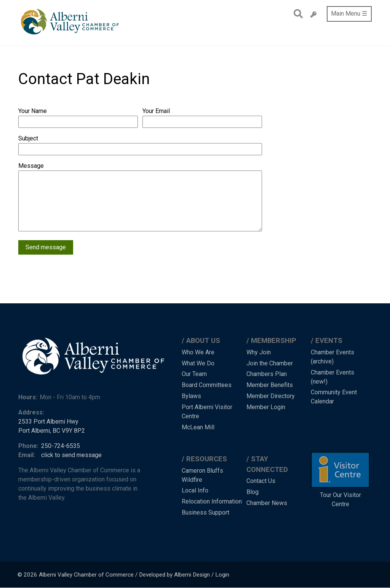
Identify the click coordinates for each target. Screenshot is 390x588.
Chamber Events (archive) (332, 357)
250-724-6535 (61, 446)
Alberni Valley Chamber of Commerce (86, 575)
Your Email (156, 111)
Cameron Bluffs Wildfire (202, 475)
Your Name (33, 111)
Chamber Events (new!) (332, 377)
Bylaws (191, 396)
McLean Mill (198, 427)
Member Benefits (270, 385)
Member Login (266, 407)
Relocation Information (212, 501)
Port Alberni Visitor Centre (207, 412)
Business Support (205, 512)
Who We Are (198, 352)
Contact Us (261, 481)
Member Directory (271, 396)
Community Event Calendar (334, 397)
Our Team (194, 374)
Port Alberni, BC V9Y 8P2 (52, 431)
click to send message (71, 455)
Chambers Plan (267, 374)
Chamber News (267, 503)
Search (296, 14)
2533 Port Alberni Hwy (48, 421)
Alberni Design (192, 575)
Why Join (259, 352)
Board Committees (207, 385)
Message (31, 166)
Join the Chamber (270, 363)
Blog (253, 492)
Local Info (195, 490)
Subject (28, 138)
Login (222, 575)
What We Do (198, 363)
